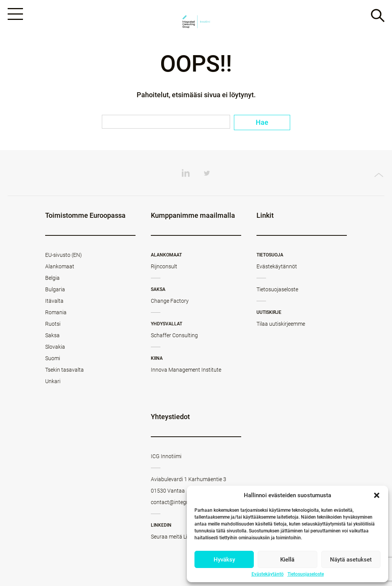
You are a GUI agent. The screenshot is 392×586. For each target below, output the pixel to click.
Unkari (53, 381)
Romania (56, 312)
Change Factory (170, 301)
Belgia (52, 278)
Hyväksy (224, 560)
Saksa (52, 335)
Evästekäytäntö (268, 574)
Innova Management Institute (186, 370)
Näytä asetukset (351, 560)
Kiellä (287, 560)
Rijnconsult (164, 266)
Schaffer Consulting (174, 335)
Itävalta (54, 301)
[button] (377, 495)
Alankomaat (60, 266)
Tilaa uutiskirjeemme (281, 324)
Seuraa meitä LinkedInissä (182, 537)
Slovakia (55, 347)
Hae (262, 122)
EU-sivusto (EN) (64, 255)
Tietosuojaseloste (306, 574)
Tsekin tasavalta (65, 370)
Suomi (53, 358)
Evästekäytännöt (277, 266)
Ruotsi (53, 324)
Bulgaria (55, 289)
